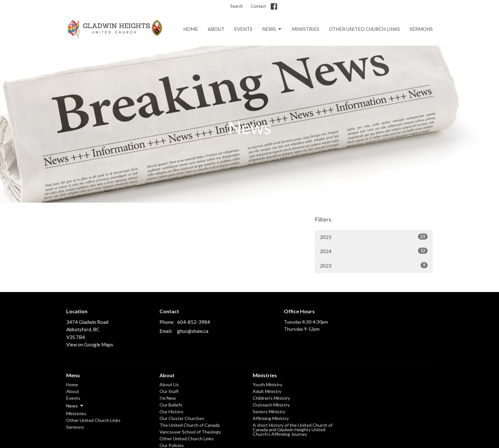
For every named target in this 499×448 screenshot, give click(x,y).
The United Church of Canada (190, 425)
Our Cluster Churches (182, 418)
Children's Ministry (271, 398)
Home (191, 29)
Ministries (306, 29)
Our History (171, 411)
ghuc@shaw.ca (193, 331)
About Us (169, 384)
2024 (374, 251)
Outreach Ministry (271, 405)
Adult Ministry (267, 391)
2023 (374, 265)
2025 (374, 237)
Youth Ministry (268, 384)
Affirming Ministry (271, 418)
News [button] (75, 406)
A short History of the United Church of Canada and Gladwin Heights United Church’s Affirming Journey (293, 430)
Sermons (421, 29)
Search (236, 6)
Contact (258, 6)
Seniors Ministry (269, 411)
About (216, 29)
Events (243, 29)
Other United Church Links (364, 29)
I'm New (168, 398)
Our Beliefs (171, 405)
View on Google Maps (90, 344)
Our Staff (169, 391)
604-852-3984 (194, 322)
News (272, 29)
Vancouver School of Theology (190, 432)
